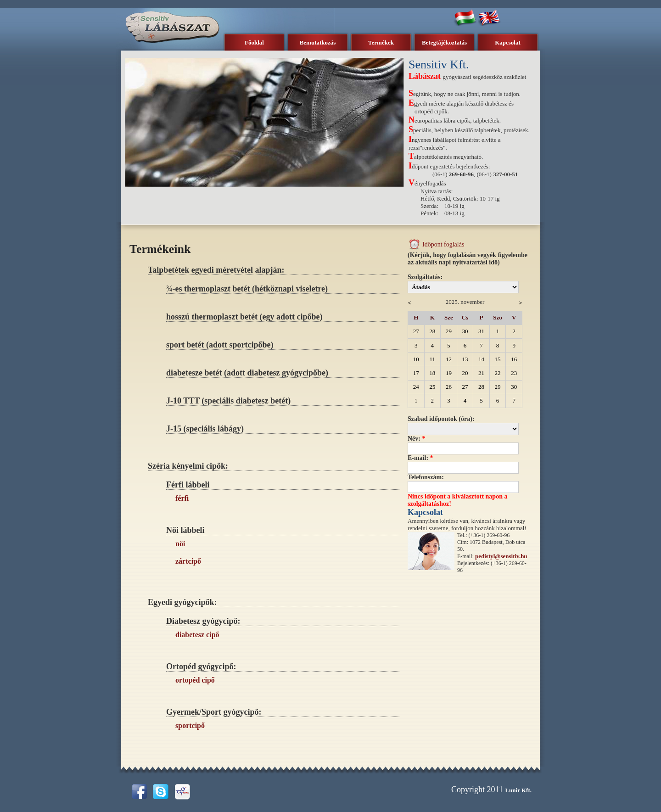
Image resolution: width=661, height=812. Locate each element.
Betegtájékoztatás (444, 42)
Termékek (381, 42)
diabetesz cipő (197, 635)
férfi (182, 498)
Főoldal (254, 42)
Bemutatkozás (318, 42)
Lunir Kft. (518, 790)
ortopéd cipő (195, 680)
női (180, 544)
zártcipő (188, 561)
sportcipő (190, 725)
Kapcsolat (508, 42)
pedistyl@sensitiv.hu (501, 556)
